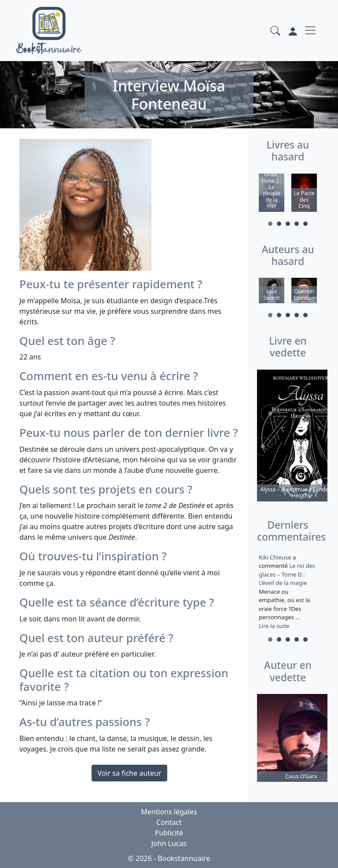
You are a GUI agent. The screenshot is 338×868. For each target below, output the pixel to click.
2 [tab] (279, 224)
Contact (169, 822)
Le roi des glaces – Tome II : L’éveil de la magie (287, 574)
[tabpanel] (272, 194)
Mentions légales (169, 812)
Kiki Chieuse (276, 557)
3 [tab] (288, 224)
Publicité (169, 833)
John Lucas (169, 843)
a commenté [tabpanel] (288, 592)
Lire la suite (274, 626)
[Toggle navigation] (310, 30)
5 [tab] (305, 224)
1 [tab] (270, 224)
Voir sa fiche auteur (129, 773)
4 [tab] (297, 224)
